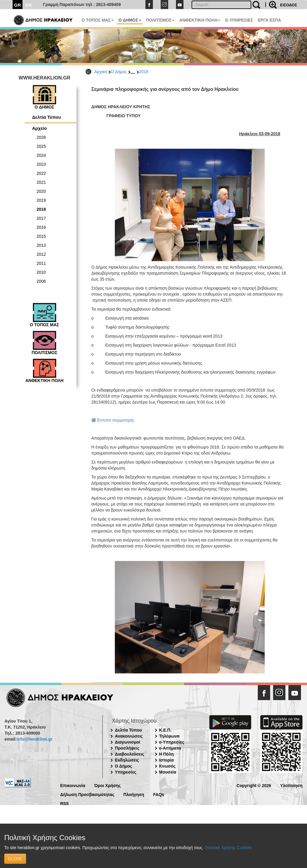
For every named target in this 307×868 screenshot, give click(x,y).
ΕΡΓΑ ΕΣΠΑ (270, 20)
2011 (41, 263)
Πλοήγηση (134, 794)
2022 (41, 173)
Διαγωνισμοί (127, 742)
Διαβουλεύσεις (130, 754)
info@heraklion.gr (34, 739)
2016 (41, 227)
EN (29, 5)
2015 (41, 236)
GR (18, 5)
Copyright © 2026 (254, 785)
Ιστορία (167, 760)
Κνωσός (167, 766)
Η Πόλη (167, 754)
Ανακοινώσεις (129, 736)
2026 (41, 137)
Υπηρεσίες (125, 772)
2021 (41, 182)
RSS (65, 803)
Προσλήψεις (127, 748)
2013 (41, 245)
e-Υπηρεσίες (172, 742)
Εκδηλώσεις (127, 760)
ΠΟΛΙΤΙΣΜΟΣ (160, 20)
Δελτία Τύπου (46, 117)
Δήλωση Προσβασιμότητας (87, 794)
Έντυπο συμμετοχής (116, 420)
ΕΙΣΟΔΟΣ (289, 5)
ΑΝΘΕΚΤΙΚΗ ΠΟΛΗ (200, 20)
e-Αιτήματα (170, 748)
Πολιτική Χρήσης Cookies (228, 848)
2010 (41, 272)
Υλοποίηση (291, 785)
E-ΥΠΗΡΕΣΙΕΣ (239, 20)
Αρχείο (39, 128)
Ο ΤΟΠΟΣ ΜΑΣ (98, 20)
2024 (41, 155)
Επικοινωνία (73, 785)
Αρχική (101, 72)
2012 (41, 254)
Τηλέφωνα (169, 736)
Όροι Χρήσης (107, 785)
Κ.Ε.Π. (165, 730)
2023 (41, 164)
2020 (41, 191)
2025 (41, 146)
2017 (41, 218)
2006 (41, 281)
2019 (41, 200)
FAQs (159, 794)
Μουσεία (168, 772)
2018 (143, 72)
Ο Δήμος (119, 72)
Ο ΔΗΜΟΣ (130, 20)
